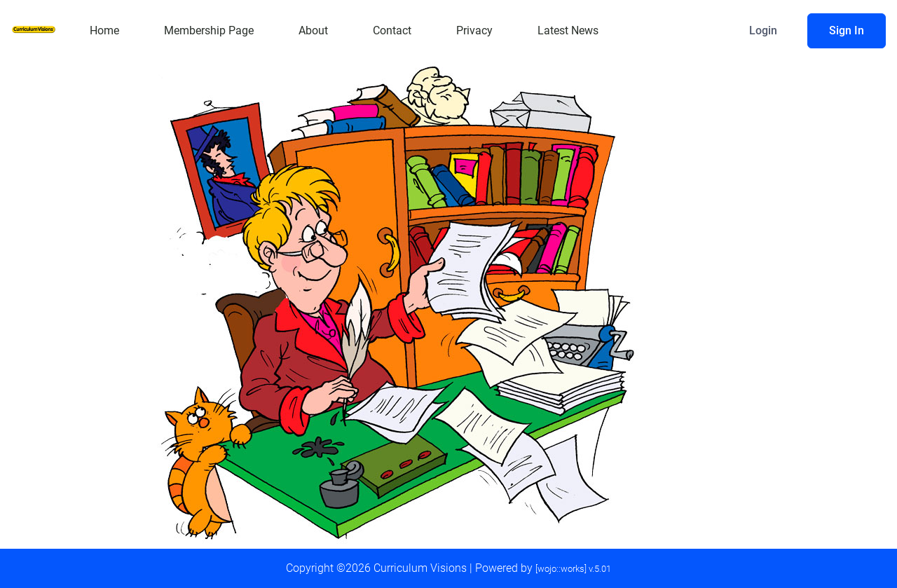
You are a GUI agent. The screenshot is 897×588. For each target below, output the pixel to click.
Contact (392, 30)
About (313, 30)
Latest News (568, 30)
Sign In (847, 30)
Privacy (474, 30)
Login (763, 30)
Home (104, 30)
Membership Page (209, 30)
